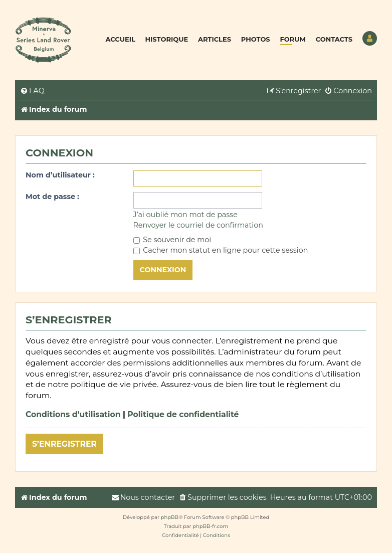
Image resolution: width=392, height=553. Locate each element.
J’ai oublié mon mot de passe (185, 215)
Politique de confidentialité (183, 414)
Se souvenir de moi (172, 240)
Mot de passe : (52, 197)
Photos (256, 39)
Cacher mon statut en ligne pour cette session (221, 250)
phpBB (170, 517)
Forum (292, 39)
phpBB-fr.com (210, 526)
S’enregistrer (64, 444)
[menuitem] (32, 91)
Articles (215, 39)
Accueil (121, 39)
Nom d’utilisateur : (60, 175)
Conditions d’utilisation (73, 414)
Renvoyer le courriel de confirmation (198, 225)
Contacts (334, 39)
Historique (167, 39)
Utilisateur (370, 38)
